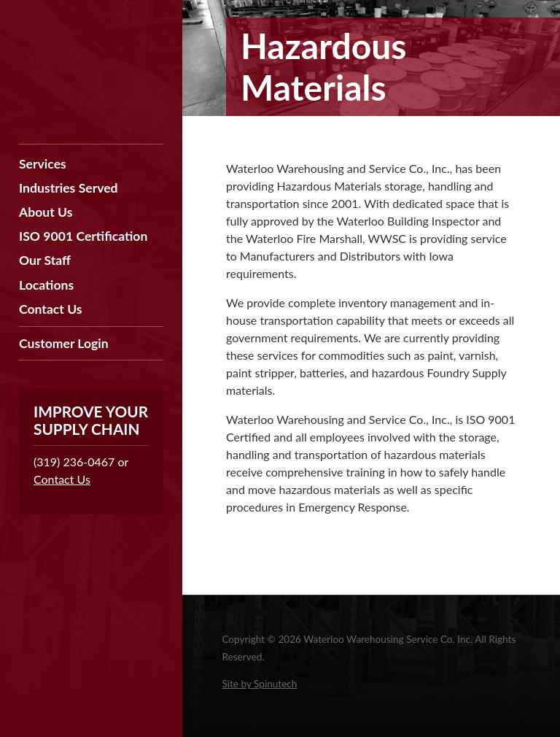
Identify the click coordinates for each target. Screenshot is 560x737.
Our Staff (45, 260)
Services (43, 164)
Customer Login (64, 343)
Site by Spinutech (259, 684)
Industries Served (69, 188)
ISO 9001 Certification (83, 236)
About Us (46, 212)
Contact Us (51, 309)
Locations (46, 285)
